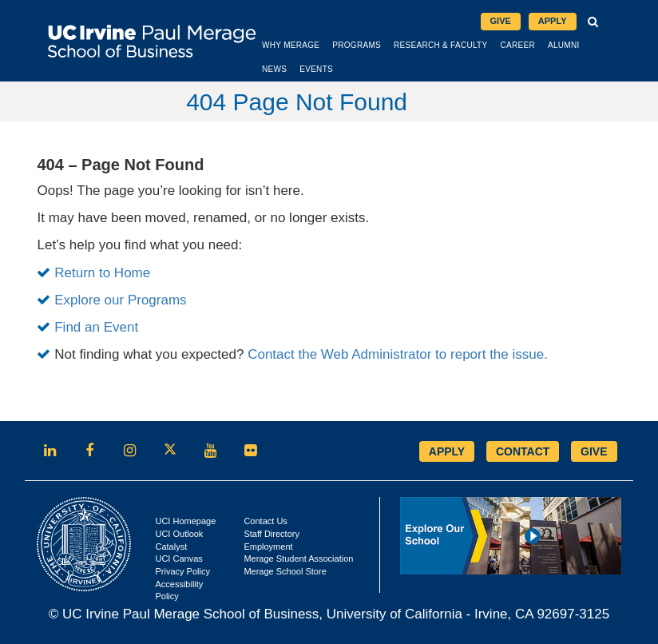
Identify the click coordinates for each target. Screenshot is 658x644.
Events (316, 69)
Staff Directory (272, 534)
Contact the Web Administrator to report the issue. (398, 354)
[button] (594, 22)
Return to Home (102, 273)
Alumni (564, 45)
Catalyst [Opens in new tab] (171, 547)
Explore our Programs (120, 300)
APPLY (447, 451)
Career (518, 45)
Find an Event (96, 327)
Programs (357, 45)
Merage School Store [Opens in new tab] (285, 571)
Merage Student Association (298, 559)
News (274, 69)
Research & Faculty (440, 45)
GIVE (594, 451)
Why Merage (291, 45)
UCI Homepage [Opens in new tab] (185, 521)
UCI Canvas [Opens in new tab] (178, 559)
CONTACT (523, 451)
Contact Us (265, 521)
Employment (268, 547)
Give (501, 21)
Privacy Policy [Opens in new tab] (182, 571)
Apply (553, 21)
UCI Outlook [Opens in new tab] (179, 534)
